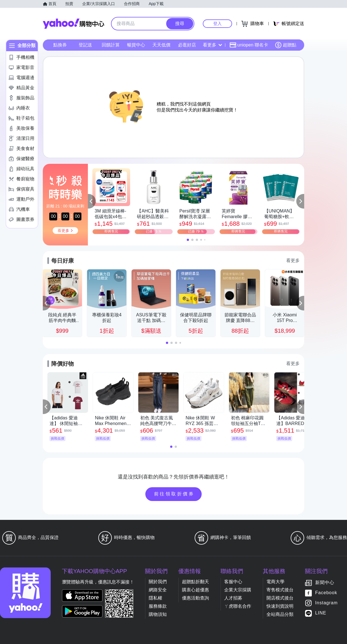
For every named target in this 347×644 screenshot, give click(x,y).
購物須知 (158, 614)
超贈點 (286, 45)
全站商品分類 (280, 614)
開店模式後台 (280, 598)
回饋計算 (111, 45)
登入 (217, 24)
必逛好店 (187, 45)
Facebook (326, 593)
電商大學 (275, 582)
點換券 (60, 45)
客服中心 (233, 582)
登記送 (85, 45)
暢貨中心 (136, 45)
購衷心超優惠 (195, 590)
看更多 (212, 45)
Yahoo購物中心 (74, 24)
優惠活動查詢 (195, 598)
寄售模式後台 (280, 590)
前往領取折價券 (174, 494)
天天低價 (161, 45)
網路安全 (158, 590)
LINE (321, 613)
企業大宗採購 (238, 590)
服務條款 (158, 606)
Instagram (326, 603)
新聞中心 (325, 583)
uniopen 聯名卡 (249, 45)
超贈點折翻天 (195, 582)
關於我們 (158, 582)
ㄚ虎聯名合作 (238, 606)
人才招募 (233, 598)
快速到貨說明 (280, 606)
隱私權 (155, 598)
